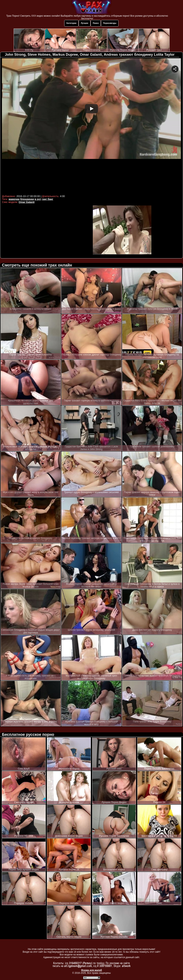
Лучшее (85, 23)
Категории (71, 23)
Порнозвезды (110, 23)
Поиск (96, 23)
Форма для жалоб (91, 970)
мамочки (14, 199)
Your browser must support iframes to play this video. (91, 126)
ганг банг (47, 199)
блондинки (27, 199)
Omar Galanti (27, 202)
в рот (38, 199)
